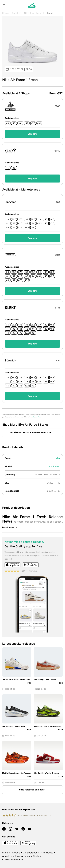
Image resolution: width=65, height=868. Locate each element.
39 (39, 219)
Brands (6, 853)
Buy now (32, 134)
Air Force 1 (38, 13)
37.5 (20, 219)
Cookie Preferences (13, 859)
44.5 (39, 223)
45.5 (52, 223)
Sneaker (16, 13)
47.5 (33, 123)
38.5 (33, 219)
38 (27, 219)
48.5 (39, 123)
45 (14, 123)
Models (16, 853)
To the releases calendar (32, 790)
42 (14, 223)
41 (8, 223)
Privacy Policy (23, 856)
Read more (10, 527)
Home (5, 13)
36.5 (14, 219)
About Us (7, 856)
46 (20, 123)
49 (33, 227)
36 (8, 219)
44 (33, 223)
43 (27, 223)
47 (27, 123)
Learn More (37, 417)
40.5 (52, 219)
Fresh (50, 13)
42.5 (20, 223)
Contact (37, 856)
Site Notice (47, 853)
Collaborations (31, 853)
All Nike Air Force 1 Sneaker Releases (33, 433)
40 (8, 123)
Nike (27, 13)
